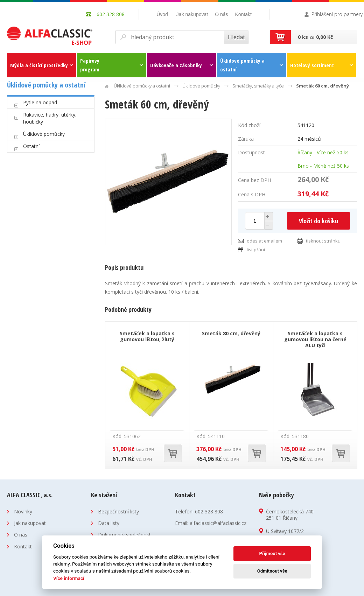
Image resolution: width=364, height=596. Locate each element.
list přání (256, 250)
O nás (221, 14)
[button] (268, 217)
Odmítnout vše (272, 571)
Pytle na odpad (40, 102)
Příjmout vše (272, 553)
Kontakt (243, 14)
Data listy (109, 523)
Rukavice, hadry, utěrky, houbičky (50, 118)
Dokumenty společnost (124, 535)
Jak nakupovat (192, 14)
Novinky (23, 511)
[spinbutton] (255, 221)
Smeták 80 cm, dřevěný (231, 333)
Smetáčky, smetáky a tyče (258, 86)
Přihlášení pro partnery (337, 14)
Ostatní (31, 146)
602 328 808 (209, 511)
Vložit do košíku (318, 221)
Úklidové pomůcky (44, 134)
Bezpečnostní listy (118, 511)
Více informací (69, 578)
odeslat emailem (264, 241)
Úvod (162, 14)
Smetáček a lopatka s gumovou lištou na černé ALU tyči (315, 339)
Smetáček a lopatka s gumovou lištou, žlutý (147, 336)
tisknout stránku (323, 241)
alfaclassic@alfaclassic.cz (218, 523)
